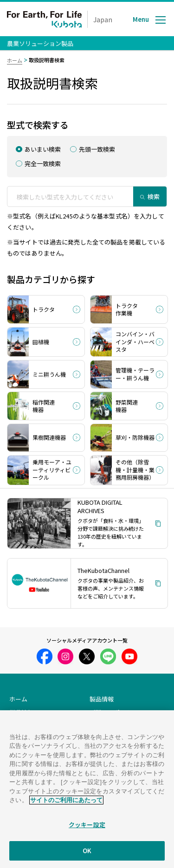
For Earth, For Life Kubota (44, 19)
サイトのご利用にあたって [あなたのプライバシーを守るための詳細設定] (66, 807)
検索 (154, 196)
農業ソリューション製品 (40, 43)
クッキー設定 (87, 831)
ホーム (15, 60)
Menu (141, 19)
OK (87, 858)
